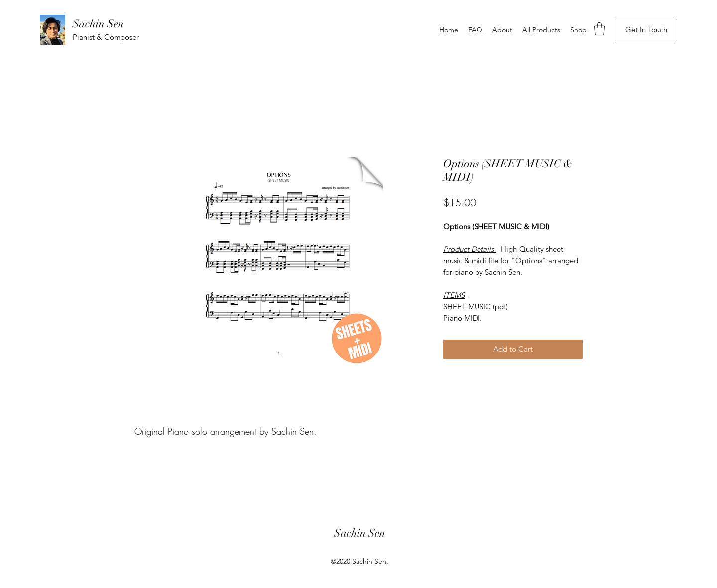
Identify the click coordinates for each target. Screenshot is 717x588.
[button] (599, 29)
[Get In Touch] (646, 30)
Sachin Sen (98, 24)
